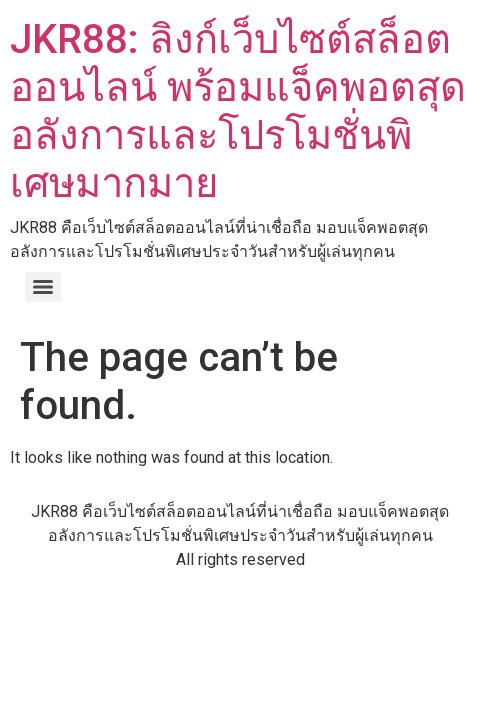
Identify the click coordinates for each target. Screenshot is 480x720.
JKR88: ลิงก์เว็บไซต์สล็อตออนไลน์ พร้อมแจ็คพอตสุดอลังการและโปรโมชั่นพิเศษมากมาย (238, 111)
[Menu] (43, 287)
